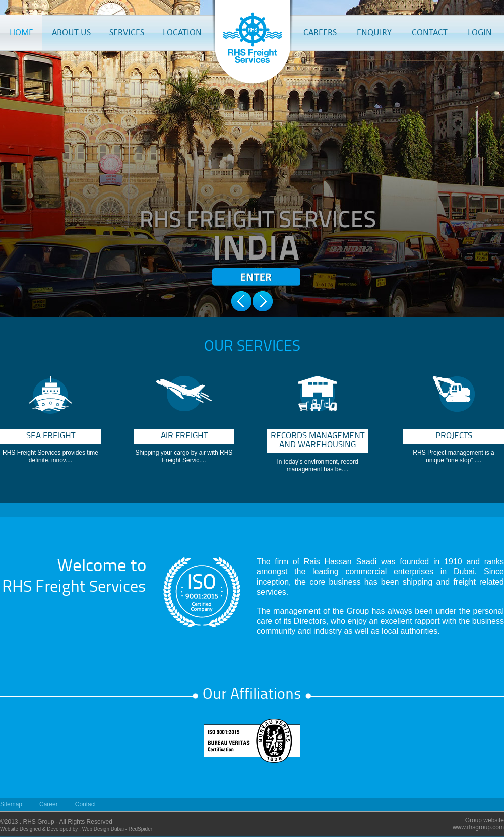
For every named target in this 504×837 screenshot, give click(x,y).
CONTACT (430, 32)
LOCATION (182, 32)
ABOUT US (71, 32)
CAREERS (320, 32)
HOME (21, 32)
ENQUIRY (374, 32)
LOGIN (480, 32)
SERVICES (127, 32)
